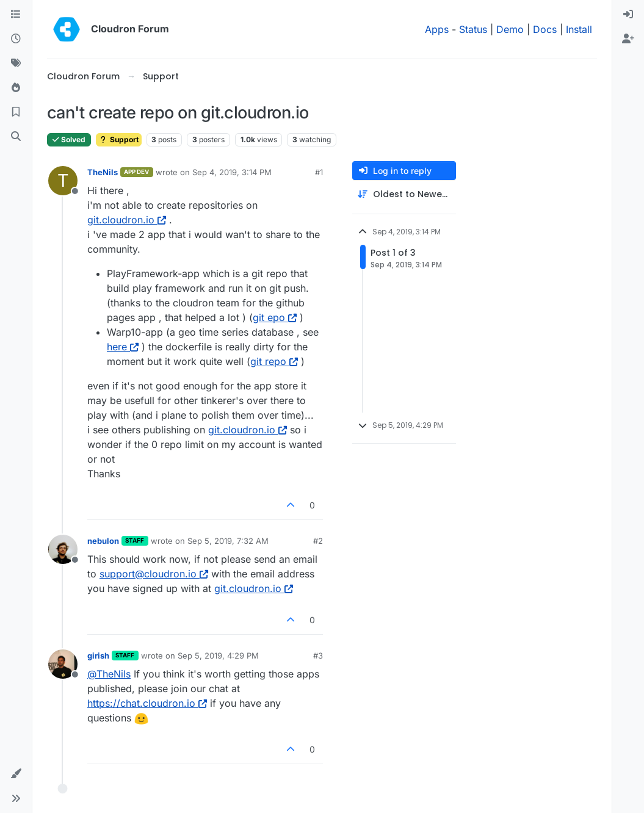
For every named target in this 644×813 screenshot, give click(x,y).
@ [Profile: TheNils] (109, 674)
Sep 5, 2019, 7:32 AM (228, 541)
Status (473, 29)
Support (119, 139)
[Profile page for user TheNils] (63, 181)
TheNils (103, 172)
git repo (274, 361)
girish (98, 656)
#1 (319, 172)
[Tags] (16, 63)
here (123, 347)
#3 (318, 656)
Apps (437, 29)
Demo (510, 29)
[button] (16, 774)
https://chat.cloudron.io (147, 703)
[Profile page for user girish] (63, 664)
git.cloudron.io (127, 220)
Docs (545, 29)
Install (579, 29)
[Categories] (16, 15)
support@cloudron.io (154, 574)
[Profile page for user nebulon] (63, 549)
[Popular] (16, 88)
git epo (275, 317)
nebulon (103, 541)
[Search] (16, 137)
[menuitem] (628, 15)
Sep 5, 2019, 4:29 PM (218, 656)
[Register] (628, 39)
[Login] (628, 15)
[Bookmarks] (16, 112)
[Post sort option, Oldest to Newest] (404, 194)
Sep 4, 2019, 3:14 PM (232, 172)
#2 (318, 541)
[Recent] (16, 39)
